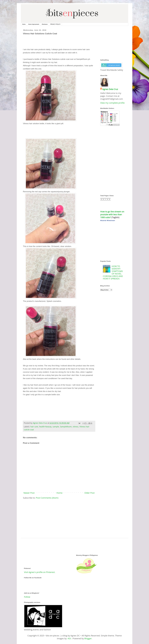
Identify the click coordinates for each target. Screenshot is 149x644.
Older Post (90, 493)
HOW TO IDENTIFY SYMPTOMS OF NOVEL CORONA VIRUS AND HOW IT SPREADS (113, 272)
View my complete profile (112, 103)
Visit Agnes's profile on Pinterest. (40, 572)
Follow (27, 597)
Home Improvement (34, 24)
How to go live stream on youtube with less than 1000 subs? (112, 214)
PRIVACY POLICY (55, 24)
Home (24, 24)
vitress (76, 427)
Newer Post (29, 493)
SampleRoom (66, 427)
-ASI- (69, 638)
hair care (34, 427)
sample (56, 427)
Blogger (88, 638)
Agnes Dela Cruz (110, 89)
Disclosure (45, 24)
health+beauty (45, 427)
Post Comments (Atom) (47, 498)
